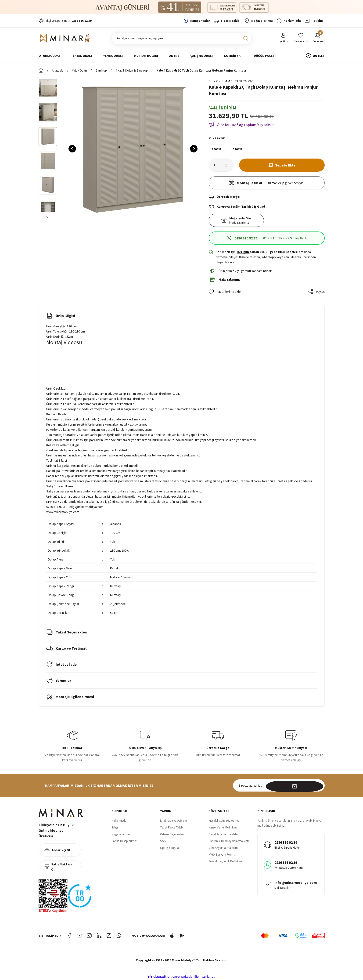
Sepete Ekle (282, 165)
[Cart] (318, 38)
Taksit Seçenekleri (67, 632)
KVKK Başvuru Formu (222, 855)
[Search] (182, 38)
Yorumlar (59, 680)
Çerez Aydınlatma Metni (224, 848)
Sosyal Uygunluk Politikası (225, 861)
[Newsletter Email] (279, 785)
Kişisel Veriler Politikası (223, 827)
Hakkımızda (119, 821)
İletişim (116, 827)
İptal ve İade (61, 664)
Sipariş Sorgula (169, 848)
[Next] (48, 217)
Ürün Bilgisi (61, 316)
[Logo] (66, 38)
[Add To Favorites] (225, 292)
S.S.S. (163, 841)
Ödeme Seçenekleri (172, 834)
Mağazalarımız (121, 834)
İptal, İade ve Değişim (174, 821)
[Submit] (319, 785)
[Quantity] (221, 165)
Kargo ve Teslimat (66, 648)
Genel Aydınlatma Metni (224, 834)
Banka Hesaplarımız (124, 841)
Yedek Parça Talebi (172, 827)
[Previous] (48, 80)
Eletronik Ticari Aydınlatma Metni (230, 841)
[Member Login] (283, 38)
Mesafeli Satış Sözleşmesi (224, 821)
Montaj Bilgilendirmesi (70, 697)
